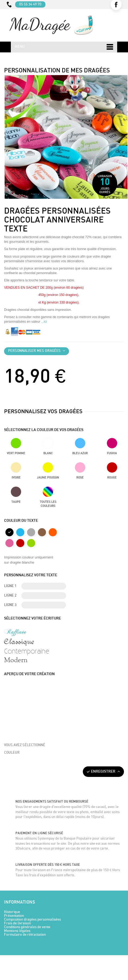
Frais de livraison (17, 923)
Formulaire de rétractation (25, 935)
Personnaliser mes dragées (37, 351)
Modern (16, 660)
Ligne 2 (10, 596)
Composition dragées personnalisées (32, 920)
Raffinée (15, 632)
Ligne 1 (10, 586)
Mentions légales (17, 931)
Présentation (14, 916)
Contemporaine (27, 651)
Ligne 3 (10, 605)
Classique (19, 641)
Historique (12, 912)
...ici (44, 322)
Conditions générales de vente (27, 927)
